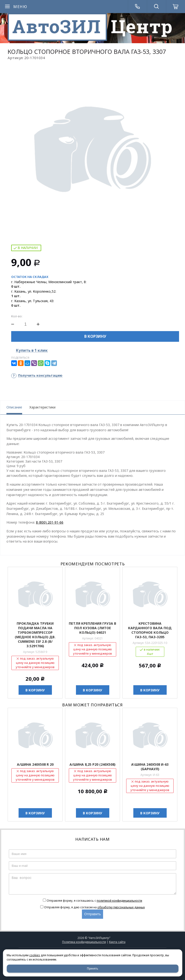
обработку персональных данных (121, 907)
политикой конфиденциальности (119, 901)
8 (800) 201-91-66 (50, 522)
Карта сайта (117, 942)
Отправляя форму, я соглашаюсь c (94, 901)
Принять (92, 969)
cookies (35, 955)
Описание (14, 407)
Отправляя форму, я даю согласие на (94, 907)
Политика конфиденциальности (84, 942)
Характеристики (42, 407)
